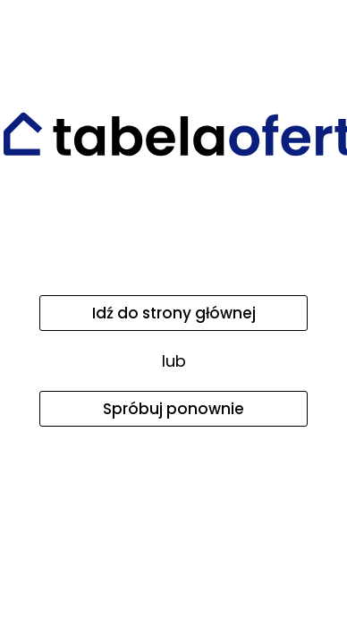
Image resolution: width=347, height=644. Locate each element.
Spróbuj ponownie (173, 409)
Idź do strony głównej (174, 313)
